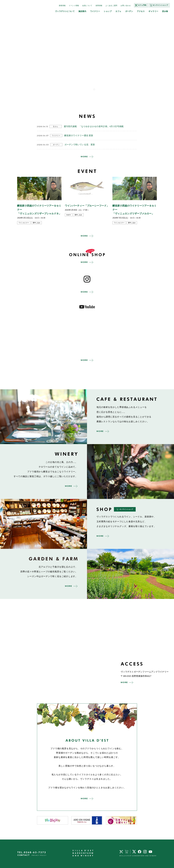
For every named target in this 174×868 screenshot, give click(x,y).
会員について (87, 6)
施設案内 (82, 11)
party (69, 215)
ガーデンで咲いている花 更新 (80, 145)
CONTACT (24, 855)
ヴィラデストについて (65, 11)
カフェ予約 (142, 5)
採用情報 (99, 6)
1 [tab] (94, 89)
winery (130, 472)
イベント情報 (74, 6)
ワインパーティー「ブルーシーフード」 (87, 206)
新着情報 (62, 6)
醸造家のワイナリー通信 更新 (79, 135)
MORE (84, 157)
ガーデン (129, 11)
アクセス (141, 11)
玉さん (56, 126)
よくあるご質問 (111, 6)
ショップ (108, 11)
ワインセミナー (24, 223)
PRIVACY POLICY (39, 855)
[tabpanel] (94, 54)
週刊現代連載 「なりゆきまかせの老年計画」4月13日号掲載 (94, 126)
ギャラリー (153, 11)
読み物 (165, 11)
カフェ (118, 11)
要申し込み (36, 223)
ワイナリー (95, 11)
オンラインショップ (160, 5)
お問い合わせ (126, 6)
